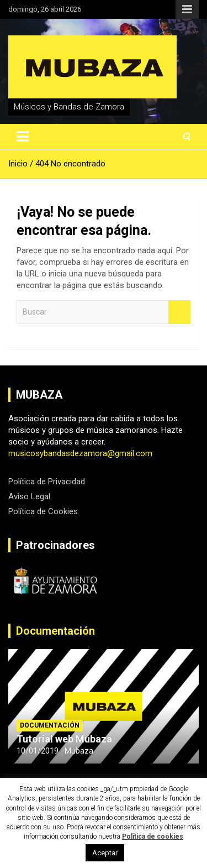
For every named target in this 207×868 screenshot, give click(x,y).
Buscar (179, 312)
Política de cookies (153, 836)
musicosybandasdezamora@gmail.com (80, 453)
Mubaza (79, 751)
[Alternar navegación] (23, 137)
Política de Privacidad (47, 482)
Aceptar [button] (105, 853)
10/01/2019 (38, 751)
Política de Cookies (43, 511)
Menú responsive (187, 9)
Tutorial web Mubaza (64, 739)
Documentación (55, 631)
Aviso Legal (29, 496)
